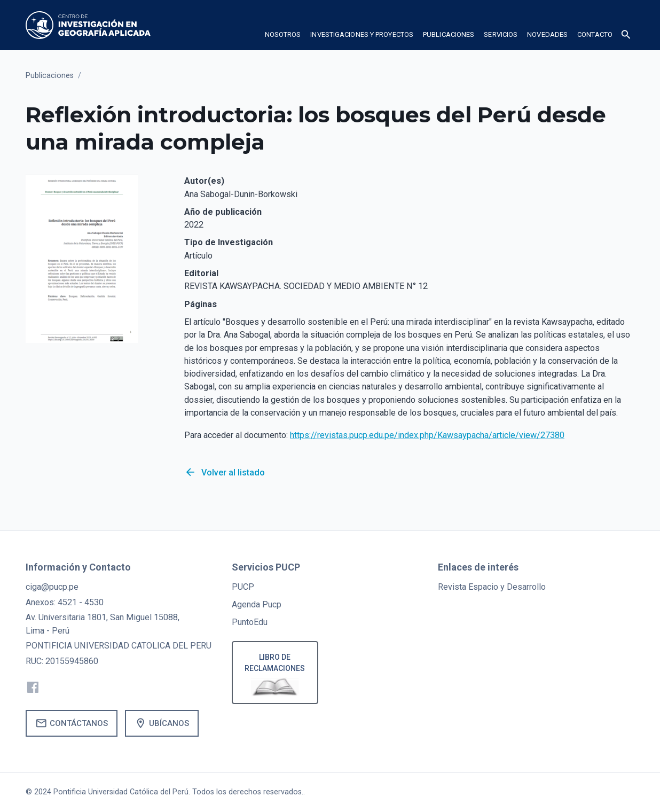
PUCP (243, 587)
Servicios (501, 34)
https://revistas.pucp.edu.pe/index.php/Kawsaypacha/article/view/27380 (427, 435)
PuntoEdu (250, 622)
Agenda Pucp (257, 604)
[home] (88, 25)
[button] (283, 36)
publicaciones (449, 34)
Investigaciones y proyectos (362, 34)
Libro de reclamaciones (275, 663)
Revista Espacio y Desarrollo (492, 587)
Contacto (595, 34)
